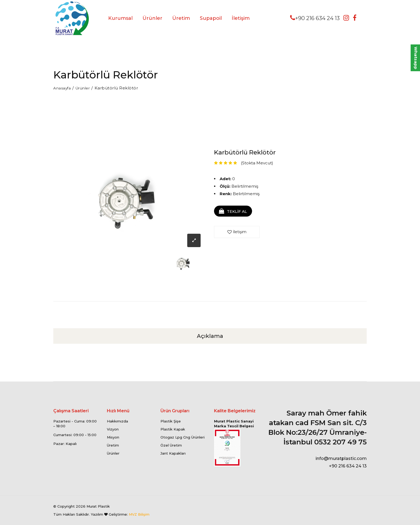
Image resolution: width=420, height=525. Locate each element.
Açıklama (210, 336)
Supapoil (211, 18)
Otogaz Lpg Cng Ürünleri (183, 437)
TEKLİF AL (235, 212)
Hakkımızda (117, 421)
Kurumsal (120, 18)
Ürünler (152, 18)
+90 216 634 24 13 (315, 18)
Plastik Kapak (173, 429)
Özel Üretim (171, 445)
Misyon (113, 437)
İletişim (241, 18)
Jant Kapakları (173, 453)
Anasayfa (63, 88)
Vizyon (113, 429)
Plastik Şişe (171, 421)
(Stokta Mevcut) (257, 163)
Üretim (181, 18)
